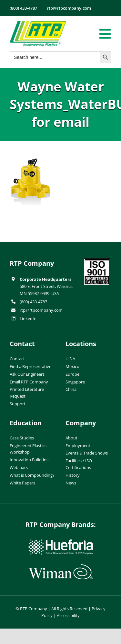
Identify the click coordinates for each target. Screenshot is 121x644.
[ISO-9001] (97, 261)
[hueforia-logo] (61, 542)
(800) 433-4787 (33, 302)
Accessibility (68, 615)
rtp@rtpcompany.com (41, 310)
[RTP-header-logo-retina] (38, 23)
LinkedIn (28, 318)
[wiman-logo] (61, 567)
